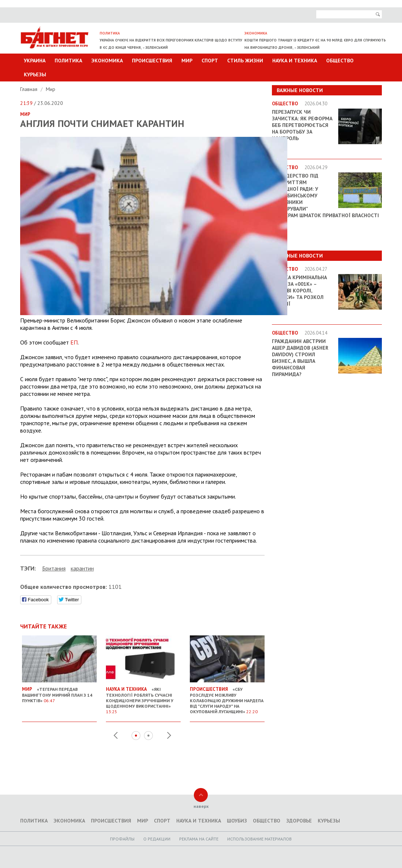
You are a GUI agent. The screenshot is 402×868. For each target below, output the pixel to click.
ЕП (74, 342)
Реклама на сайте (199, 839)
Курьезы (35, 74)
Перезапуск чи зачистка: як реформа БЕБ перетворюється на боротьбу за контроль (302, 125)
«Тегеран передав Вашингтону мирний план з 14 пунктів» (59, 692)
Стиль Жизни (245, 61)
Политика (68, 61)
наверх (201, 806)
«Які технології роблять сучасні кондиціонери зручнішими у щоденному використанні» (143, 697)
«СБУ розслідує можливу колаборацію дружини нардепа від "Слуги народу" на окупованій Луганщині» (227, 697)
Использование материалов (259, 839)
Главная (29, 89)
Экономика (107, 61)
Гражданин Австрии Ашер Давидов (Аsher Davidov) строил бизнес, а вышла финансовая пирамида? (300, 358)
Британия (54, 568)
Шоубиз (237, 821)
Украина (35, 61)
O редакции (157, 839)
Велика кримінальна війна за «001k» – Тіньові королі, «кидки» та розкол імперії (299, 291)
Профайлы (122, 839)
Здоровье (299, 821)
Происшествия (152, 61)
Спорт (210, 61)
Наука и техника (295, 61)
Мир (187, 61)
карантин (82, 568)
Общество (340, 61)
